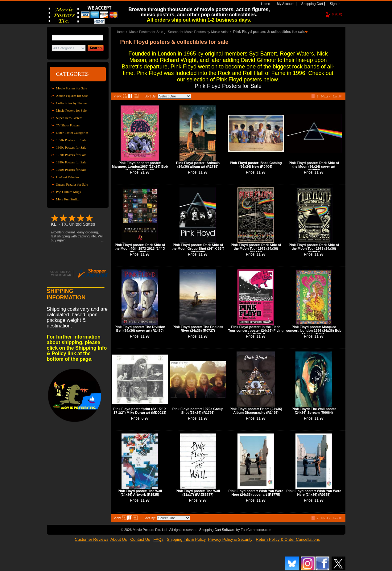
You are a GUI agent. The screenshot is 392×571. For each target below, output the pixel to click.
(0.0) (337, 14)
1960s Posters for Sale (71, 147)
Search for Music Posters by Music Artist (198, 32)
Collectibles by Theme (71, 103)
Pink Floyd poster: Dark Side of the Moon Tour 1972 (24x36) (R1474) (256, 249)
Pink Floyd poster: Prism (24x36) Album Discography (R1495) (256, 411)
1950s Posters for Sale (71, 140)
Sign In (334, 4)
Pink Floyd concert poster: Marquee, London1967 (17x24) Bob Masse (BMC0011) (140, 166)
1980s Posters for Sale (71, 162)
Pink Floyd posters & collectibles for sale (269, 32)
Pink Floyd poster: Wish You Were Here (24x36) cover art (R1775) (256, 493)
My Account (285, 4)
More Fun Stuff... (68, 199)
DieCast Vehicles (68, 177)
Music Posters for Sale (71, 110)
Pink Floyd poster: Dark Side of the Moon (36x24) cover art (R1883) (314, 166)
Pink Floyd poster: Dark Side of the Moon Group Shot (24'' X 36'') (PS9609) (198, 249)
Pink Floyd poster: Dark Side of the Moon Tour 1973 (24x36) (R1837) (314, 249)
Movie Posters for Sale (72, 88)
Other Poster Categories (72, 133)
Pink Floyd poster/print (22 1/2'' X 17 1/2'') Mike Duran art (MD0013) (140, 411)
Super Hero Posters (69, 118)
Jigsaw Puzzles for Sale (72, 184)
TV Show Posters (68, 125)
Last (337, 96)
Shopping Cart (312, 4)
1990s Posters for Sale (71, 170)
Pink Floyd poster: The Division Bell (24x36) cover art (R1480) (140, 329)
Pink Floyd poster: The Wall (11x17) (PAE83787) (198, 493)
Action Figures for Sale (72, 96)
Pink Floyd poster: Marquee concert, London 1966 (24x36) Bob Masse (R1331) (314, 331)
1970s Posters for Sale (71, 155)
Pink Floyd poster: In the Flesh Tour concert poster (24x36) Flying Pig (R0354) (256, 331)
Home (265, 4)
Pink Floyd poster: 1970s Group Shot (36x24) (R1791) (198, 411)
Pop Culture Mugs (69, 192)
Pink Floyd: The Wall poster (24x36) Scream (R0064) (314, 411)
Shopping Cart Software (217, 530)
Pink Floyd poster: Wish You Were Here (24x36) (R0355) (314, 493)
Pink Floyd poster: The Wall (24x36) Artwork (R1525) (140, 493)
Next (326, 96)
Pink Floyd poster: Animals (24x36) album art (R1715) (198, 165)
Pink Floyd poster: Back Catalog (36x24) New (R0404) (256, 165)
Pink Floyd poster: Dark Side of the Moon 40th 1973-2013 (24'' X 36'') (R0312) (140, 249)
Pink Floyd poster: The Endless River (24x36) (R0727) (198, 329)
